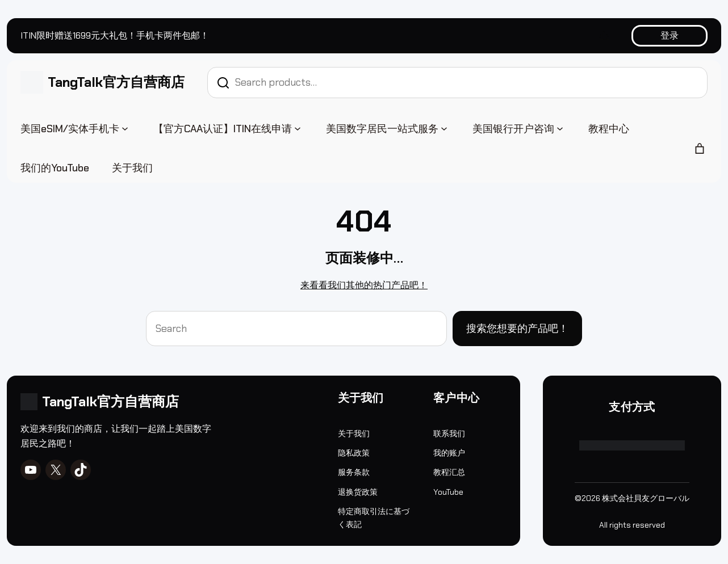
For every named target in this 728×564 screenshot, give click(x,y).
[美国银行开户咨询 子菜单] (560, 128)
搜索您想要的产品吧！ (517, 329)
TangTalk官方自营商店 (116, 82)
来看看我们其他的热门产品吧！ (364, 285)
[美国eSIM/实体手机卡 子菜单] (125, 128)
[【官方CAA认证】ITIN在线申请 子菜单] (298, 128)
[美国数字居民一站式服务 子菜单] (444, 128)
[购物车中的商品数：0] (700, 149)
